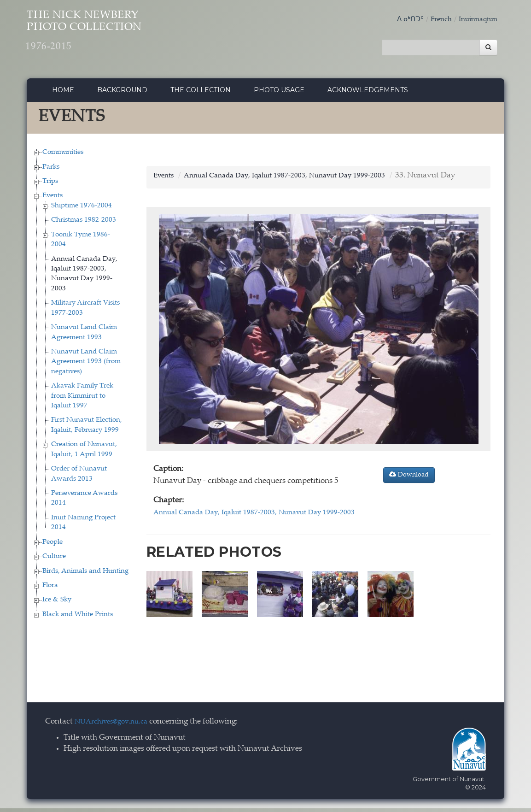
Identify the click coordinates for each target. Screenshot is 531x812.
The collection (201, 94)
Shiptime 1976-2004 (82, 209)
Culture (54, 560)
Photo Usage (279, 94)
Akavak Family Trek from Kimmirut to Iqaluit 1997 (82, 400)
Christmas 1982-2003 (84, 224)
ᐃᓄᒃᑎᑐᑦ (401, 20)
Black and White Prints (78, 618)
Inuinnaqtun (475, 20)
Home (63, 94)
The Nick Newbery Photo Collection (112, 37)
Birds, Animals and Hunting (85, 575)
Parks (51, 171)
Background (122, 94)
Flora (50, 589)
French (434, 20)
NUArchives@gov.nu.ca (116, 726)
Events (53, 200)
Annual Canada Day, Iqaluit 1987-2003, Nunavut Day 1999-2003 (300, 179)
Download (409, 479)
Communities (63, 156)
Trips (50, 185)
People (53, 546)
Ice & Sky (57, 604)
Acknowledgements (368, 94)
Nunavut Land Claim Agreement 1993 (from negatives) (86, 365)
